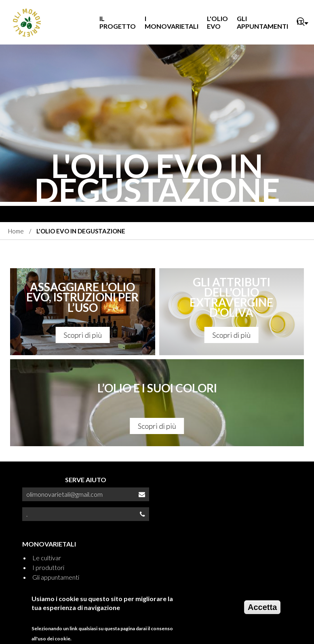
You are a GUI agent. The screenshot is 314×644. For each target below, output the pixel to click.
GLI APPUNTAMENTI (262, 22)
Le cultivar (47, 558)
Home (16, 231)
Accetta (262, 607)
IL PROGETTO (118, 22)
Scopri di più (82, 335)
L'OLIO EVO (217, 22)
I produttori (48, 567)
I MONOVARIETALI (172, 22)
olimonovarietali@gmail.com (64, 494)
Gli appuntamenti (56, 577)
